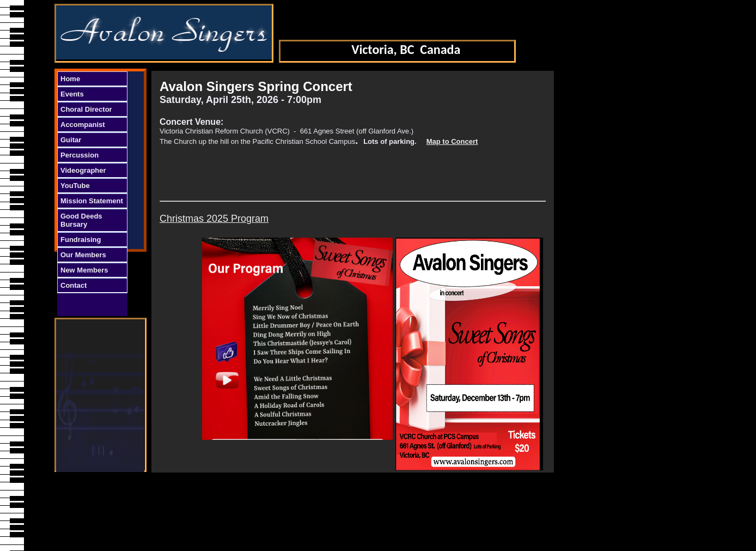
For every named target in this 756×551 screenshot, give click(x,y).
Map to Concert (452, 141)
